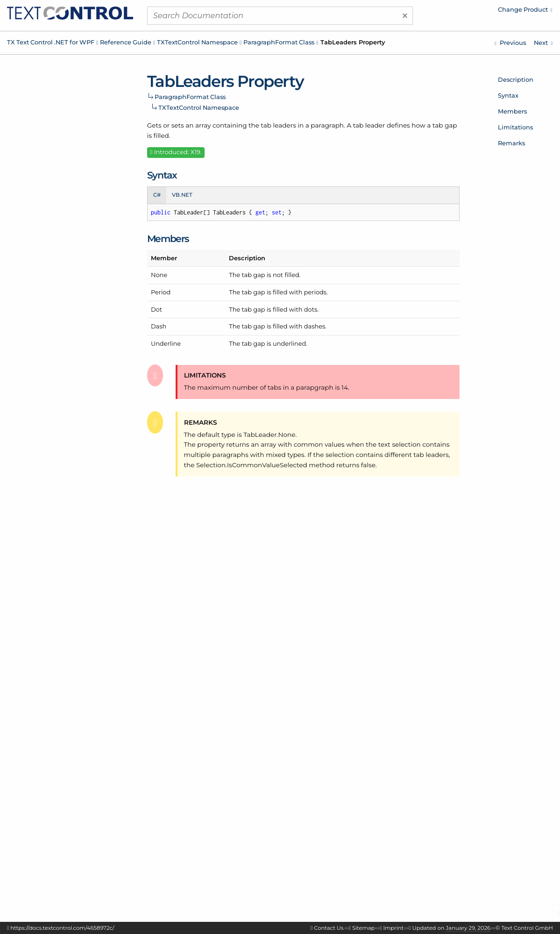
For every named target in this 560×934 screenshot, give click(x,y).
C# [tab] (157, 195)
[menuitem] (474, 12)
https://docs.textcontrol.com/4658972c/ (62, 928)
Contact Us (329, 928)
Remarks (511, 143)
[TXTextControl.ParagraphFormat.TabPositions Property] (543, 43)
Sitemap (363, 928)
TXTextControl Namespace (197, 42)
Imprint (394, 928)
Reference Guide (126, 42)
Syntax (508, 95)
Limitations (515, 127)
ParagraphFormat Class (279, 42)
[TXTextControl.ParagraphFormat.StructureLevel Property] (510, 43)
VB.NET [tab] (182, 195)
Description (516, 79)
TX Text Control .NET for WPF (51, 42)
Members (512, 111)
